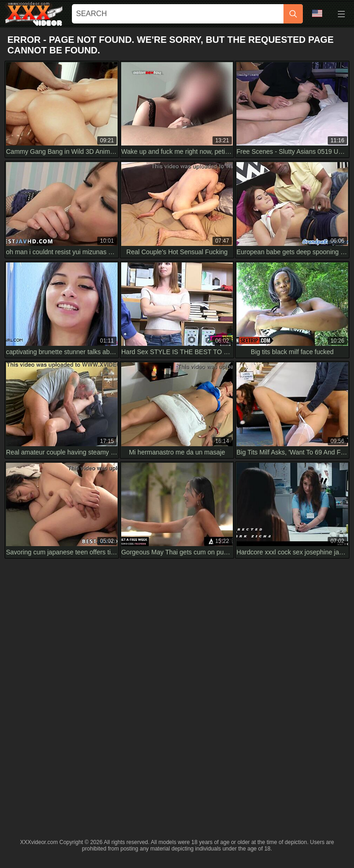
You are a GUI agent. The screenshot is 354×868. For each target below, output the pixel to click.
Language (317, 13)
